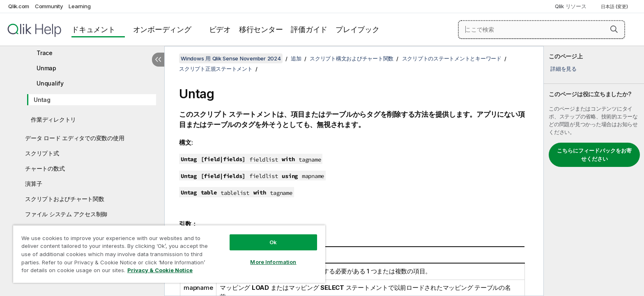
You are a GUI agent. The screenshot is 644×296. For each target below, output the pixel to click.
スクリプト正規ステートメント (216, 69)
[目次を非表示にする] (158, 60)
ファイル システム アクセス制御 (66, 214)
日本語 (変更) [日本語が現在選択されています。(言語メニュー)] (615, 7)
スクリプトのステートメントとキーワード (452, 58)
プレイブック (358, 29)
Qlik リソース (571, 6)
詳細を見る (563, 69)
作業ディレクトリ (53, 119)
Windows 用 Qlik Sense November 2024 (231, 58)
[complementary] (594, 171)
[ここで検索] (542, 30)
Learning (79, 6)
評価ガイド (309, 29)
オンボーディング (162, 29)
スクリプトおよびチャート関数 (65, 199)
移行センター (261, 29)
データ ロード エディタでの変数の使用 (75, 138)
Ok (273, 242)
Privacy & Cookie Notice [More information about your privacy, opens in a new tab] (160, 270)
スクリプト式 (42, 153)
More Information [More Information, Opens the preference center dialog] (273, 262)
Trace (45, 53)
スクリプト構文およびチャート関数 (352, 58)
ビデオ (220, 29)
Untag (42, 100)
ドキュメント (93, 29)
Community (49, 6)
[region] (169, 254)
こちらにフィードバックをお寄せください (594, 155)
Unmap (46, 68)
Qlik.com (19, 6)
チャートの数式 (45, 168)
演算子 (33, 184)
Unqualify (50, 83)
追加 (296, 58)
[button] (614, 29)
